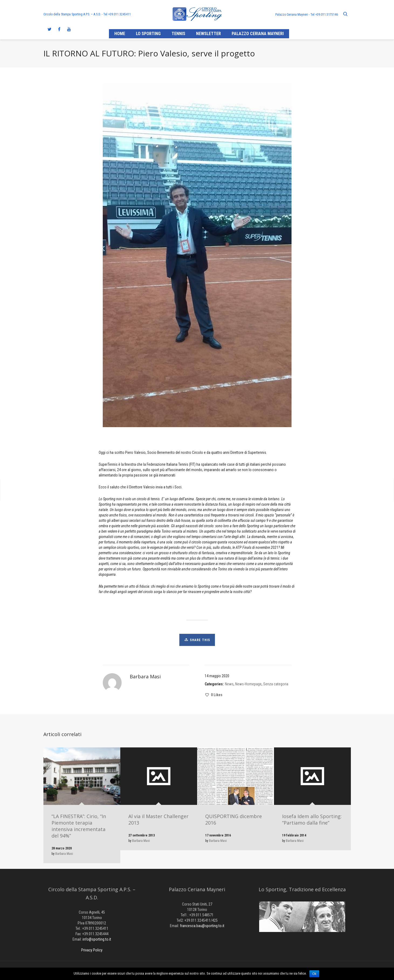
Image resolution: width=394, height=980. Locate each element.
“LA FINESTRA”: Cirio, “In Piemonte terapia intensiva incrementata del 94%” (79, 826)
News (229, 684)
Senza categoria (276, 684)
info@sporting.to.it (97, 939)
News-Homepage (248, 684)
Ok (314, 974)
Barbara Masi (64, 854)
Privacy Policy (92, 950)
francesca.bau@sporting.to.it (202, 926)
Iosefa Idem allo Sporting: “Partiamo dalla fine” (312, 819)
